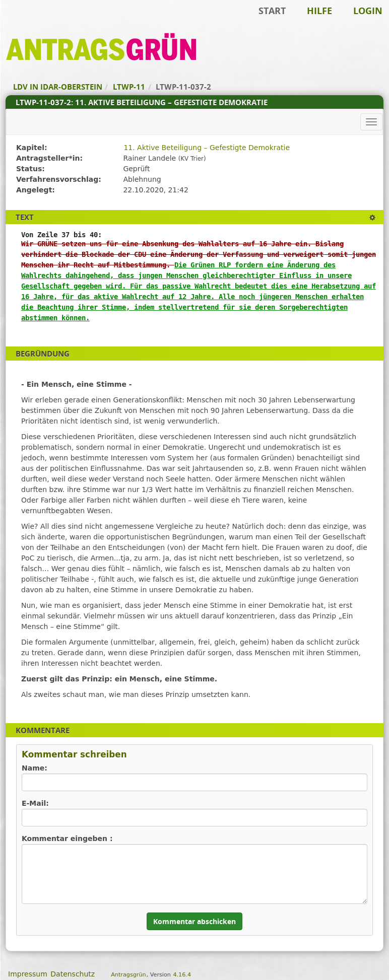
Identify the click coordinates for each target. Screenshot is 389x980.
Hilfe (319, 11)
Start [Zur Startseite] (272, 11)
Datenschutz (73, 974)
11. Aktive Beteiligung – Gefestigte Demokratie (207, 148)
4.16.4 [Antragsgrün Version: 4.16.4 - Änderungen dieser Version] (182, 975)
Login (368, 11)
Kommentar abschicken (194, 921)
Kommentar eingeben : (67, 838)
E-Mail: (35, 803)
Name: (35, 768)
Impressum (28, 974)
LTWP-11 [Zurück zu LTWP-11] (129, 87)
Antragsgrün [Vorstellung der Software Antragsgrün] (128, 975)
